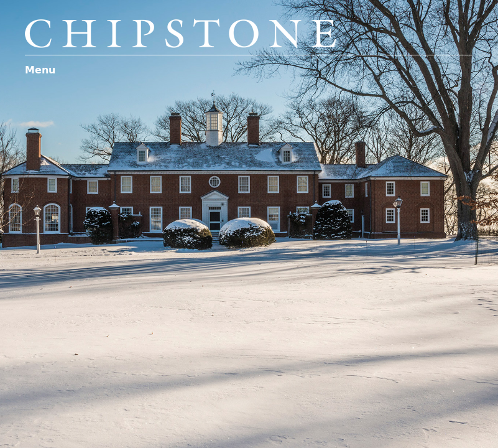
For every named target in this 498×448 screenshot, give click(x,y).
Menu (40, 70)
